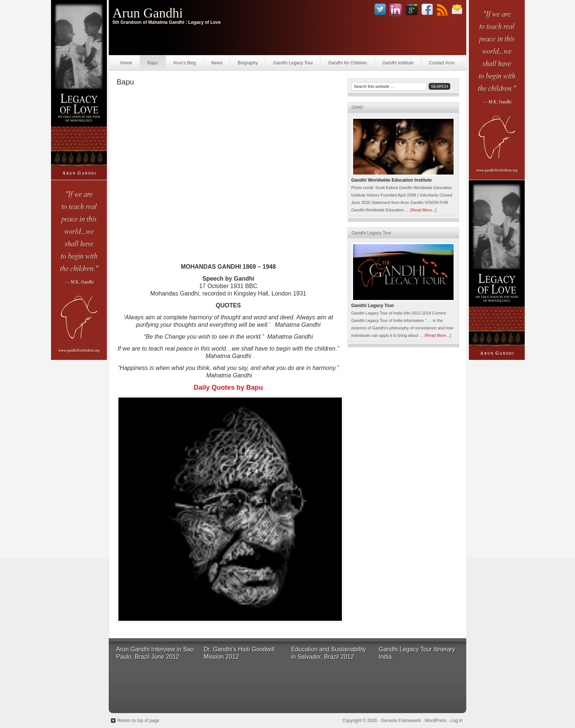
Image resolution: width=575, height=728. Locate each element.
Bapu (153, 63)
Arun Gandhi (148, 13)
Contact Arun (442, 63)
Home (126, 63)
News (217, 63)
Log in (456, 721)
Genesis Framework (401, 721)
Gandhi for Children (347, 63)
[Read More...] (423, 210)
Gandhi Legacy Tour (293, 63)
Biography (248, 63)
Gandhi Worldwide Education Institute (391, 180)
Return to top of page (138, 721)
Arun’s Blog (185, 63)
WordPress (436, 721)
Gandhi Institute (398, 63)
